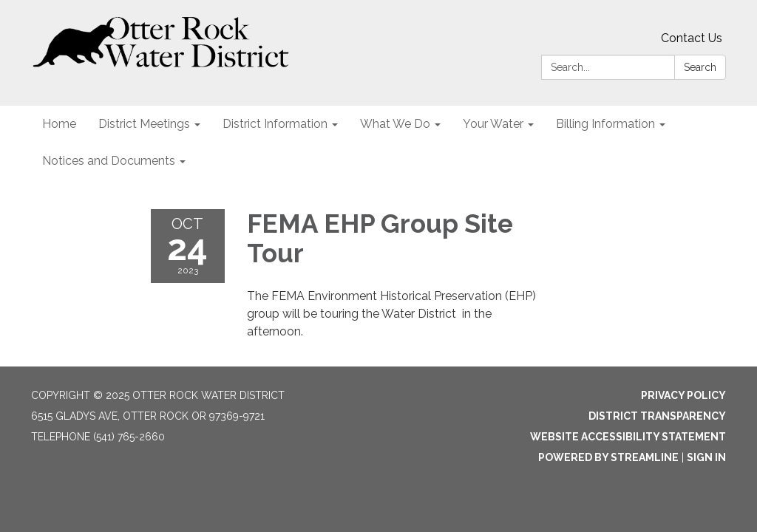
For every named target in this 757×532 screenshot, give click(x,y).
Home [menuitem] (59, 124)
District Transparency (657, 416)
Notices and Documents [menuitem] (109, 161)
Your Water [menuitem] (493, 124)
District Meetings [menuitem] (144, 124)
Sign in (706, 457)
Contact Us (692, 38)
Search (700, 67)
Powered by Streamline (608, 457)
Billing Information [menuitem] (605, 124)
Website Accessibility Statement (628, 437)
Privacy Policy (683, 395)
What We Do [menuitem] (395, 124)
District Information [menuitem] (275, 124)
